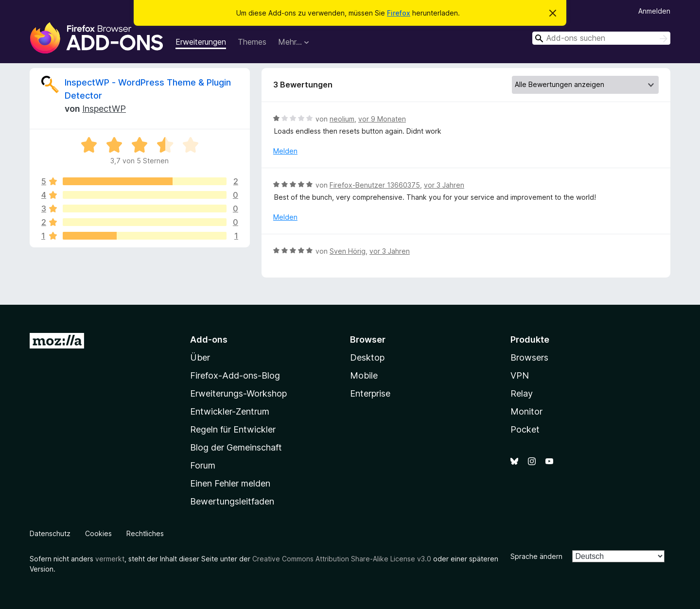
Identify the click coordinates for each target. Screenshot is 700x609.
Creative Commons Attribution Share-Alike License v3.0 (342, 559)
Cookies (98, 533)
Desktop (367, 357)
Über (200, 357)
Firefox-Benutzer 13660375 (375, 185)
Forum (203, 465)
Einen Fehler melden (230, 483)
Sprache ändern (536, 556)
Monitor (526, 411)
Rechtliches (145, 533)
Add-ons (209, 339)
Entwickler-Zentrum (230, 411)
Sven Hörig (348, 251)
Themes (252, 42)
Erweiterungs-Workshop (238, 393)
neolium (342, 119)
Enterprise (370, 393)
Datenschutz (50, 533)
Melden (285, 151)
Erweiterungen (201, 42)
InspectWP (104, 109)
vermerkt (110, 559)
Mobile (364, 375)
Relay (522, 393)
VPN (520, 375)
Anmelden (654, 11)
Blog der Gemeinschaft (236, 447)
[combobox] (601, 38)
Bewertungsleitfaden (232, 501)
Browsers (529, 357)
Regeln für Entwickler (233, 429)
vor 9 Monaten (382, 119)
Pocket (525, 429)
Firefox (399, 13)
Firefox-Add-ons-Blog (235, 375)
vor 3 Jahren (444, 185)
